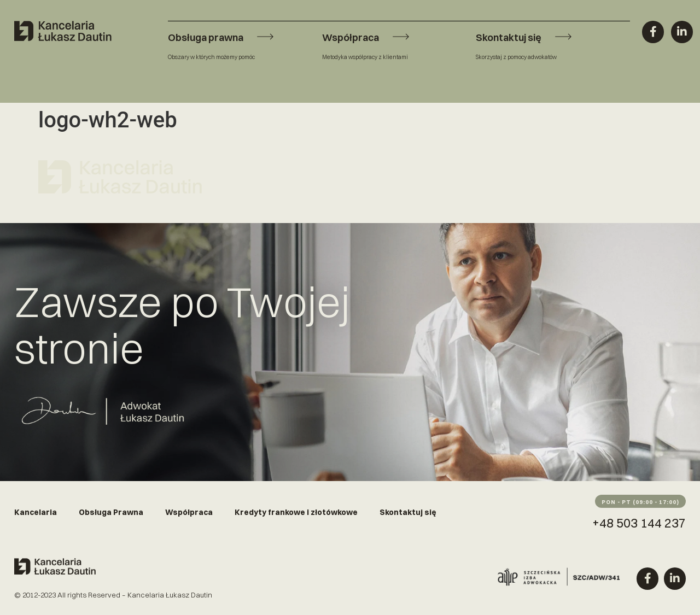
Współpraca (189, 512)
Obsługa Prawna (111, 512)
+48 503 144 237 (639, 523)
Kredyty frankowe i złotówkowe (296, 512)
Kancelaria (36, 512)
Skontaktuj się (408, 512)
